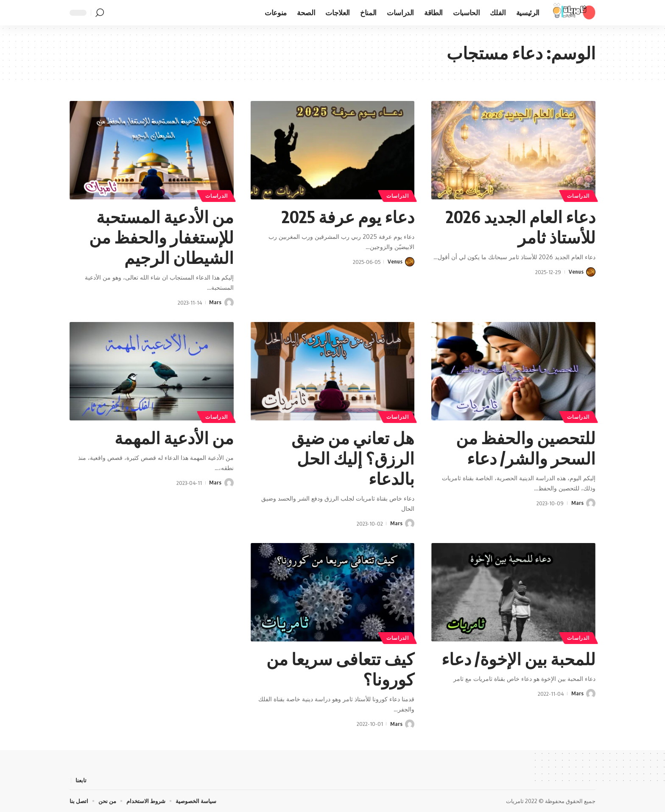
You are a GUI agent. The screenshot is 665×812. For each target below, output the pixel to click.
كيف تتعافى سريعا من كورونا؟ (339, 668)
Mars (215, 302)
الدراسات (579, 196)
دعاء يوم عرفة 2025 (345, 216)
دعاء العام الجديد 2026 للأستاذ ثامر (518, 227)
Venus (576, 272)
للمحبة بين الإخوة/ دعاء (516, 658)
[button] (100, 13)
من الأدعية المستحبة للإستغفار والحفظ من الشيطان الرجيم (160, 237)
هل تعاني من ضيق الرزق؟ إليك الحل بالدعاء (352, 458)
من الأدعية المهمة (173, 437)
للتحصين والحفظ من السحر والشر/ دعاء (524, 448)
